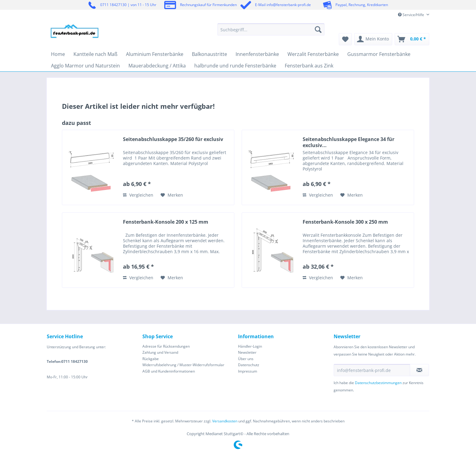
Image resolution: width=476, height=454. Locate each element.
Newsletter (247, 352)
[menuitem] (271, 32)
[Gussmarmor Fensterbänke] (379, 54)
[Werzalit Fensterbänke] (313, 54)
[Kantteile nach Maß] (95, 54)
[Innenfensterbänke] (257, 54)
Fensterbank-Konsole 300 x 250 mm (345, 222)
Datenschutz (249, 365)
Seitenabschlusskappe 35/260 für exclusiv (173, 139)
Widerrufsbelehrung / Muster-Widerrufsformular (183, 365)
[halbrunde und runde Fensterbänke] (235, 66)
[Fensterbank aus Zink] (309, 66)
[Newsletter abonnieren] (419, 370)
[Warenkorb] (412, 39)
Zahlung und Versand (160, 352)
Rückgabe (151, 359)
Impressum (248, 371)
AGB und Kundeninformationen (169, 371)
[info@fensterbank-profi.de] (372, 370)
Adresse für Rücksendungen (166, 346)
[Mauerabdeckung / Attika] (157, 66)
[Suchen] (318, 29)
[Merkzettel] (345, 39)
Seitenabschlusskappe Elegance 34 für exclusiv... (348, 142)
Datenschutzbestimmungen (378, 383)
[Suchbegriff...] (271, 29)
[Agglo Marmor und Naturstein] (85, 66)
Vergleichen (138, 195)
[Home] (58, 54)
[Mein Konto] (373, 39)
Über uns (246, 359)
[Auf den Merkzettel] (172, 195)
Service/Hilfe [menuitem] (411, 15)
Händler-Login (250, 346)
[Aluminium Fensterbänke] (155, 54)
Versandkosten (225, 421)
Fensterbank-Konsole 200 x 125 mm (166, 222)
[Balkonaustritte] (209, 54)
